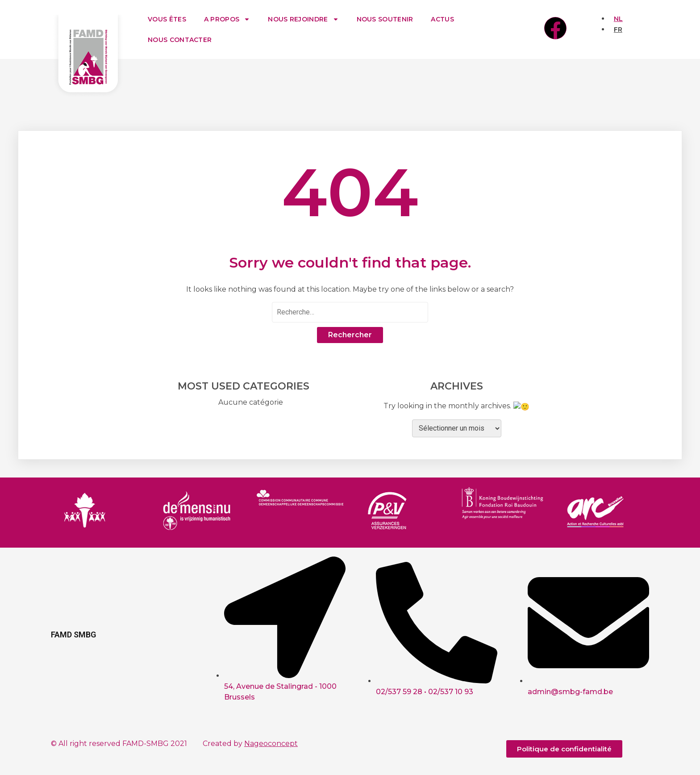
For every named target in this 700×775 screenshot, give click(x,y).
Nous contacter (180, 40)
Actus (442, 19)
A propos (227, 19)
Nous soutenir (385, 19)
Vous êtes (167, 19)
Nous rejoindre (303, 19)
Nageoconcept (271, 743)
